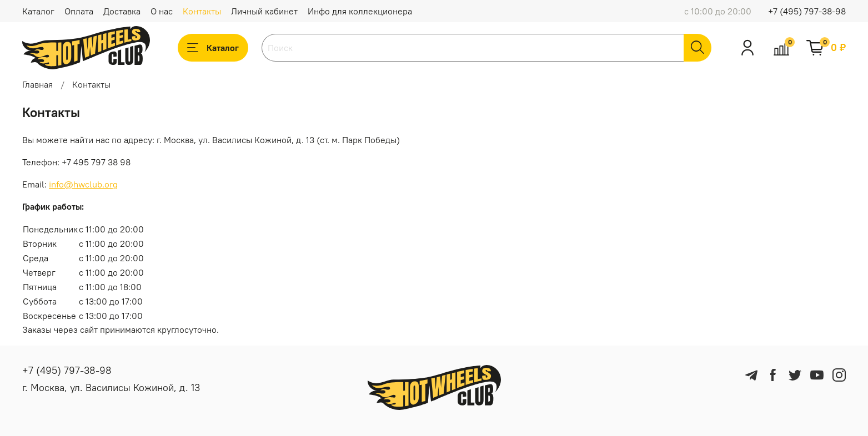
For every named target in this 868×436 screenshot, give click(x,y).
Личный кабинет (264, 11)
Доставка (122, 11)
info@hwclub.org (83, 184)
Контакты (202, 11)
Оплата (79, 11)
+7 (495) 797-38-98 (807, 11)
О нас (162, 11)
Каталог (38, 11)
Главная (37, 84)
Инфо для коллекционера (360, 11)
